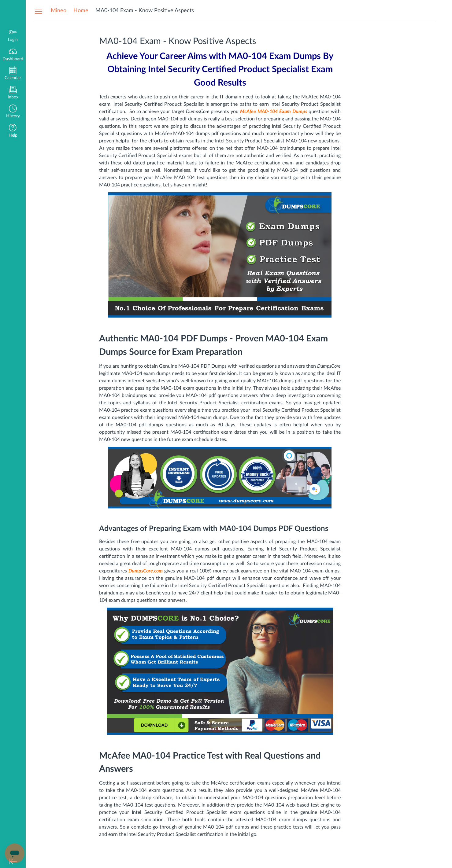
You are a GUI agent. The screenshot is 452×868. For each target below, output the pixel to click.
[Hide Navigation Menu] (39, 11)
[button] (13, 112)
